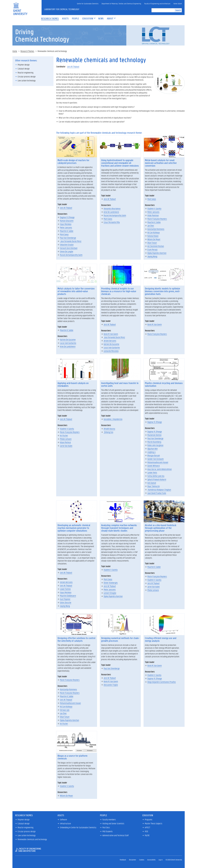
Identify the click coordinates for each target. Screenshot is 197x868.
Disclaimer (133, 860)
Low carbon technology (27, 80)
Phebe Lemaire (66, 439)
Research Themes (27, 51)
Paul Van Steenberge (68, 238)
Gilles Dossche (66, 602)
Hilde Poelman (153, 215)
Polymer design (24, 65)
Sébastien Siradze (67, 245)
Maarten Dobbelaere (68, 596)
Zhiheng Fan (108, 432)
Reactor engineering (25, 72)
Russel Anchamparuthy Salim (71, 255)
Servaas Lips (65, 710)
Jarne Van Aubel (66, 446)
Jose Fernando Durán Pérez (71, 241)
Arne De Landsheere (111, 212)
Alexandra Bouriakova (112, 208)
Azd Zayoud (152, 483)
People (103, 815)
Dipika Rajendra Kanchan (157, 253)
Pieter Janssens (66, 227)
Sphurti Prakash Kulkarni (157, 479)
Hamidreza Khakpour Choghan (159, 490)
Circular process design (27, 76)
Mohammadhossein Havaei (158, 462)
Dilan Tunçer (152, 243)
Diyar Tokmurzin (154, 486)
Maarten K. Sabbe (67, 231)
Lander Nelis (152, 472)
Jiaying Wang (152, 256)
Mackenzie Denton (154, 435)
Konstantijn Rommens (156, 229)
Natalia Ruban (153, 236)
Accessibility (151, 860)
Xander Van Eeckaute (156, 459)
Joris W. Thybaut (73, 66)
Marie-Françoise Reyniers (157, 219)
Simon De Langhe (67, 251)
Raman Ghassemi (67, 221)
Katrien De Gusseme (68, 340)
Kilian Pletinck (65, 442)
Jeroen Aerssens (110, 341)
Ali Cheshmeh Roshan (156, 246)
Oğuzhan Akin (153, 449)
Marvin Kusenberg (154, 442)
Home (15, 51)
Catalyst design (24, 69)
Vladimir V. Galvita (154, 208)
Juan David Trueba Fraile (157, 493)
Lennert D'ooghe (110, 593)
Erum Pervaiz (152, 249)
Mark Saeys (64, 234)
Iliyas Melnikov (66, 224)
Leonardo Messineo (111, 351)
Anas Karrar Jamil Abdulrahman (160, 469)
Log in (161, 860)
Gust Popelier (65, 599)
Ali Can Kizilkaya (154, 232)
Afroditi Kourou (109, 429)
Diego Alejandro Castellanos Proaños (162, 682)
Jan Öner (151, 226)
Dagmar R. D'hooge (67, 217)
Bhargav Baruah (154, 455)
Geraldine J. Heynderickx (113, 419)
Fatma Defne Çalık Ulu (156, 476)
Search (178, 10)
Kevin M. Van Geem (111, 334)
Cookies (142, 860)
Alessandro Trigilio (111, 685)
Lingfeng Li (151, 452)
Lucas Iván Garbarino (68, 343)
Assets (61, 815)
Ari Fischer (64, 435)
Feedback (123, 860)
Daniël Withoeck (154, 466)
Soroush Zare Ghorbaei (69, 248)
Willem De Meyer (154, 239)
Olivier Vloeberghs (111, 583)
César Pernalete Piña (112, 222)
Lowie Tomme (65, 589)
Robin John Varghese (155, 445)
